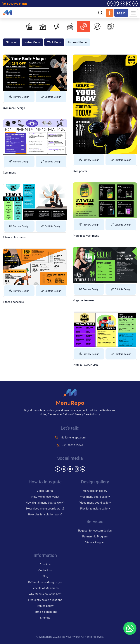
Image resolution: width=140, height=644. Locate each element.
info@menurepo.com (70, 437)
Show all (12, 42)
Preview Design (19, 97)
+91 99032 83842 (70, 445)
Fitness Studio (78, 42)
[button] (100, 13)
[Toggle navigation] (133, 13)
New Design (110, 13)
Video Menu (32, 42)
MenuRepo (70, 403)
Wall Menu (54, 42)
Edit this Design (51, 97)
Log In (121, 13)
